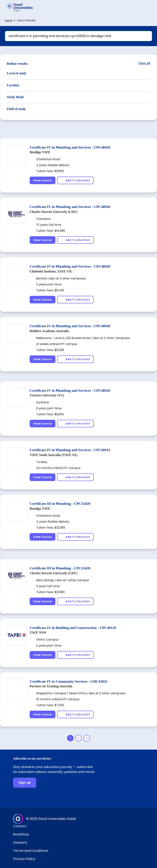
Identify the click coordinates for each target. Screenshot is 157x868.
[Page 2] (78, 738)
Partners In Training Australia (51, 686)
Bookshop (21, 834)
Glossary (20, 842)
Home (9, 20)
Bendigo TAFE (40, 152)
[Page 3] (87, 738)
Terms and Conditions (31, 851)
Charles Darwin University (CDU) (53, 212)
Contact (20, 826)
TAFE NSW (38, 633)
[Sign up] (25, 783)
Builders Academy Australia (49, 331)
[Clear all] (144, 63)
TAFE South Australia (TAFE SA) (53, 455)
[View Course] (43, 180)
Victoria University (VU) (47, 395)
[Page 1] (70, 738)
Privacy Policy (24, 859)
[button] (148, 7)
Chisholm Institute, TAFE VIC (51, 271)
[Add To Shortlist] (75, 180)
